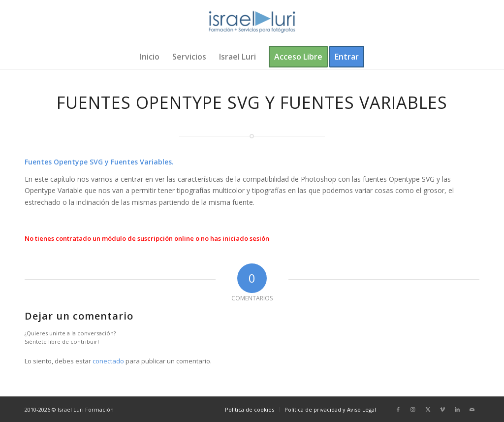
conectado (108, 361)
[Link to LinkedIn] (457, 409)
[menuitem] (150, 57)
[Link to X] (428, 409)
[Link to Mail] (472, 409)
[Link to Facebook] (398, 409)
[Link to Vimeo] (442, 409)
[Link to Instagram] (413, 409)
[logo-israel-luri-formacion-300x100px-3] (252, 22)
